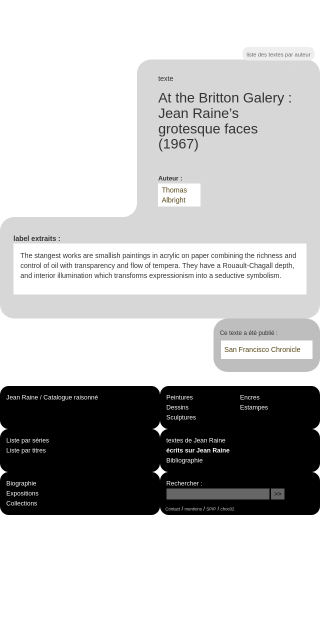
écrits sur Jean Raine (198, 450)
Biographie (21, 483)
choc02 (227, 509)
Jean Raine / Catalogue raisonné (52, 397)
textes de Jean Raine (196, 440)
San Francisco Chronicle (263, 349)
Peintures (180, 397)
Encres (250, 397)
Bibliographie (185, 460)
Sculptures (181, 417)
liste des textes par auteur (278, 54)
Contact (173, 509)
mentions (193, 509)
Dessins (178, 407)
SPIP (211, 509)
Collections (22, 503)
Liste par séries (28, 440)
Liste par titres (26, 450)
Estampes (254, 407)
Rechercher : (184, 483)
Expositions (22, 493)
